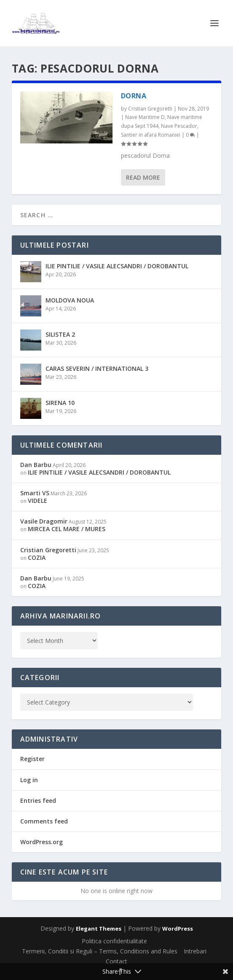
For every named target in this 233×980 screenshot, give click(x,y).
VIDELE (37, 501)
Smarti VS (35, 493)
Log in (29, 780)
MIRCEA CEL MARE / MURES (67, 529)
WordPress (178, 929)
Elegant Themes (99, 929)
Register (32, 759)
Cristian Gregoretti (150, 109)
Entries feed (38, 800)
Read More (143, 177)
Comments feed (44, 821)
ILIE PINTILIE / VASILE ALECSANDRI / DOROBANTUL (117, 266)
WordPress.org (42, 842)
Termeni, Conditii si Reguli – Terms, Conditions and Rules (100, 951)
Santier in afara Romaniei (151, 135)
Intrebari (195, 951)
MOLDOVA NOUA (70, 300)
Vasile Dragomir (44, 521)
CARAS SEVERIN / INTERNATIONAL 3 (97, 369)
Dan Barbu (36, 465)
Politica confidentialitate (114, 941)
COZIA (37, 557)
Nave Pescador (179, 126)
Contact (116, 961)
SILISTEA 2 (60, 334)
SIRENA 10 (60, 403)
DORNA (134, 96)
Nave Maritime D (145, 117)
